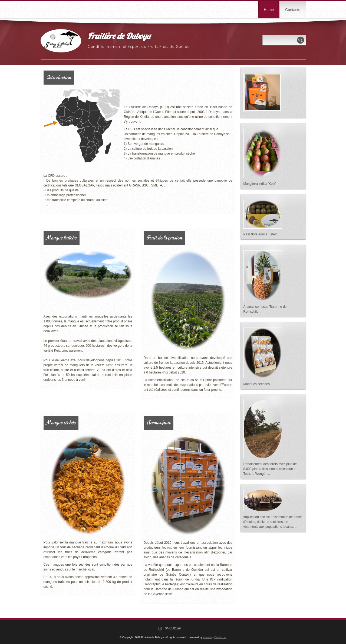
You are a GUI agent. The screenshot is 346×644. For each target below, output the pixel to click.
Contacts (293, 10)
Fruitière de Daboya (119, 37)
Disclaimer (220, 637)
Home (269, 10)
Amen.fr (207, 637)
